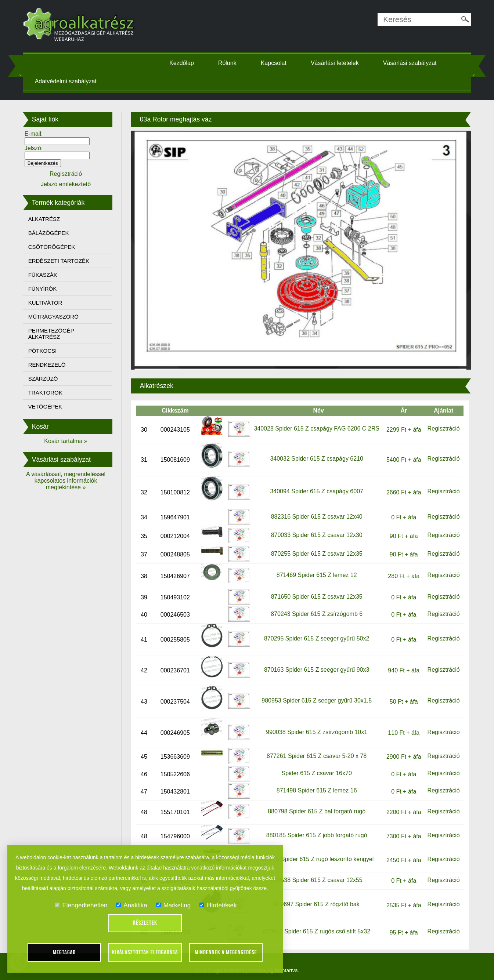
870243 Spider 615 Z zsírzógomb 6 (316, 611)
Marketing (174, 905)
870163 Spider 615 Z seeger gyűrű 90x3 (316, 667)
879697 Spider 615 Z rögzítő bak (316, 902)
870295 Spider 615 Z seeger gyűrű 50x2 (316, 636)
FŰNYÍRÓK (44, 289)
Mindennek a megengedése (226, 952)
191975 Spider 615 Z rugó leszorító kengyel (316, 857)
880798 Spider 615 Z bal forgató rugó (316, 809)
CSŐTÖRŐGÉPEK (54, 247)
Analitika (131, 905)
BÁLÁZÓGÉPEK (51, 233)
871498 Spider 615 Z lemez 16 (316, 788)
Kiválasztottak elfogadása (145, 952)
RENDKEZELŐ (49, 365)
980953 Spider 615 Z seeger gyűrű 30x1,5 (316, 698)
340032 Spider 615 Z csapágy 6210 (316, 456)
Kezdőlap (182, 63)
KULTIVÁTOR (47, 303)
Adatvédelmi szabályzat (68, 81)
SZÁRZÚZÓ (45, 379)
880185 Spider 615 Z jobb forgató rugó (316, 833)
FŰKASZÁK (45, 275)
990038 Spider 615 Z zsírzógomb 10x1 (316, 730)
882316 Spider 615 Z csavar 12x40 (316, 514)
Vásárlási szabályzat (411, 63)
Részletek (145, 923)
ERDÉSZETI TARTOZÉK (61, 261)
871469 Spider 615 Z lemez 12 (316, 573)
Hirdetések (218, 905)
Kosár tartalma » (67, 441)
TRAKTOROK (47, 393)
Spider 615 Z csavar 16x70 (316, 771)
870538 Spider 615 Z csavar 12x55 (316, 877)
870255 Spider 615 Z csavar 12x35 (316, 551)
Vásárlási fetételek (336, 63)
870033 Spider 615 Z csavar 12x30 (316, 533)
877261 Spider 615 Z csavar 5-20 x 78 (316, 754)
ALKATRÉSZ (46, 219)
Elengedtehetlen (81, 905)
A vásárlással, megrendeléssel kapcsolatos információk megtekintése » (68, 481)
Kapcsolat (274, 63)
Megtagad (64, 952)
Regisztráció (442, 426)
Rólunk (228, 63)
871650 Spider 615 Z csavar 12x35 (316, 594)
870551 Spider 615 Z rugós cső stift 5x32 (316, 929)
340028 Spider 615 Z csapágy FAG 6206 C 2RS (316, 426)
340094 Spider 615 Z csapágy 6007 (316, 489)
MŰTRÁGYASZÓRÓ (55, 317)
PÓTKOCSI (44, 351)
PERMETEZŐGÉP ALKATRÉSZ (53, 334)
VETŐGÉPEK (47, 406)
